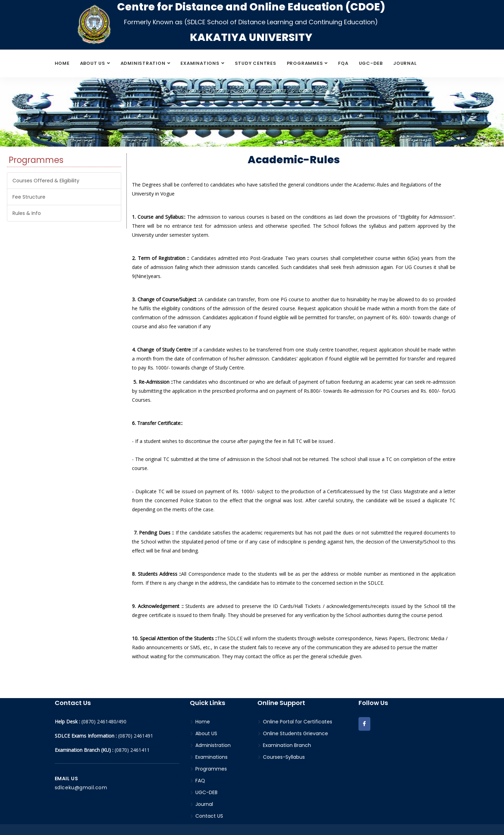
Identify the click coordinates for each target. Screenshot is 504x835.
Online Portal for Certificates (295, 722)
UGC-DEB (371, 63)
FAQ (197, 781)
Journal (405, 63)
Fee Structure (29, 197)
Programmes (305, 63)
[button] (364, 724)
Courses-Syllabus (281, 757)
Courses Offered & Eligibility (46, 181)
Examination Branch (284, 745)
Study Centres (256, 63)
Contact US (206, 816)
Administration (143, 63)
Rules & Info (27, 213)
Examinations (200, 63)
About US (93, 63)
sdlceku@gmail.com (81, 788)
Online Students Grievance (293, 733)
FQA (343, 63)
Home (62, 63)
